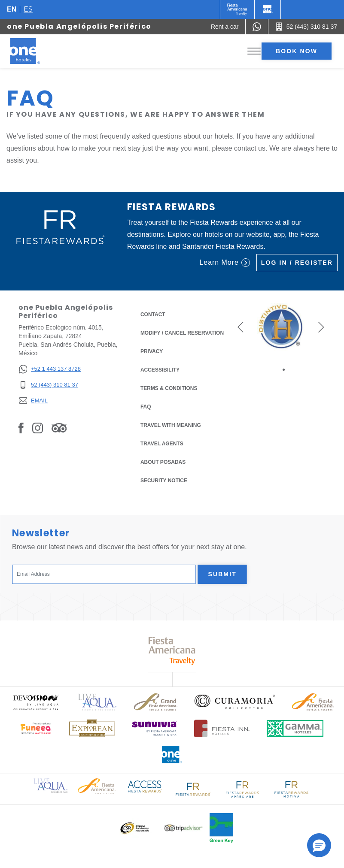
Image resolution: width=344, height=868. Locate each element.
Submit (222, 574)
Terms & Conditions (169, 388)
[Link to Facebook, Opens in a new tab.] (21, 427)
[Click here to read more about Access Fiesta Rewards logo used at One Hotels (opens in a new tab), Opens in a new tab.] (145, 785)
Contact (153, 315)
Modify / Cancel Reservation (182, 333)
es (28, 9)
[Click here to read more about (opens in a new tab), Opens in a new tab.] (36, 702)
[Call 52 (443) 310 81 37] (306, 27)
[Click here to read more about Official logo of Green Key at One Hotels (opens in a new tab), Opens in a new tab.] (221, 828)
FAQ (146, 407)
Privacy (152, 351)
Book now (297, 51)
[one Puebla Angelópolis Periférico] (35, 51)
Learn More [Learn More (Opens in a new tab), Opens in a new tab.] (224, 263)
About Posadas (163, 462)
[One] (268, 9)
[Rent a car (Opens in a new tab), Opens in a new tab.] (225, 27)
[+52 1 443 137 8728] (50, 369)
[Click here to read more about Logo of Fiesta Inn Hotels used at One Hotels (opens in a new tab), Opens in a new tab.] (222, 728)
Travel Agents (162, 444)
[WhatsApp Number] (257, 27)
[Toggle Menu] (254, 51)
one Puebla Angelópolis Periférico (79, 26)
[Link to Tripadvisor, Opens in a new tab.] (59, 427)
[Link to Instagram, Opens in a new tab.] (38, 427)
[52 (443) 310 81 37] (50, 385)
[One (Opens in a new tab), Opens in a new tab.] (237, 9)
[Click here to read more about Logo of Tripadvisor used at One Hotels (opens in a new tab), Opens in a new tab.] (183, 828)
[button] (240, 327)
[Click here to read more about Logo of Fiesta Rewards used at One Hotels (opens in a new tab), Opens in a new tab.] (193, 788)
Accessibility (160, 370)
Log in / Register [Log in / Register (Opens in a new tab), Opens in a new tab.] (297, 263)
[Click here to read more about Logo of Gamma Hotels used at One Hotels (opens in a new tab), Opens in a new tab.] (295, 728)
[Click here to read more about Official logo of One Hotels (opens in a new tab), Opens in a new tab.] (172, 755)
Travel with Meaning (171, 425)
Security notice (164, 481)
